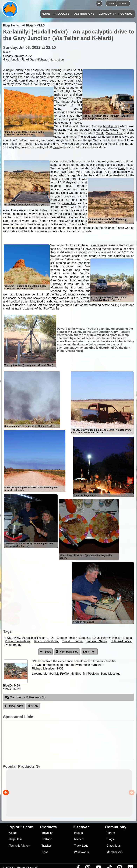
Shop (45, 852)
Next (89, 652)
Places (78, 833)
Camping (84, 638)
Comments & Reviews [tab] (25, 697)
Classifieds (114, 846)
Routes (79, 839)
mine (125, 144)
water (114, 130)
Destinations (84, 14)
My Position (91, 674)
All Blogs (28, 26)
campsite (97, 245)
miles (56, 147)
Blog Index (14, 706)
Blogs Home (11, 26)
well (70, 130)
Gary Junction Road (16, 60)
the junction (72, 277)
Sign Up (123, 3)
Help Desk (16, 839)
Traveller (47, 833)
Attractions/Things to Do (38, 638)
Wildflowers (81, 852)
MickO (41, 26)
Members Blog (67, 652)
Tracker (46, 846)
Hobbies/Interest (121, 641)
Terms (13, 846)
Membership (115, 852)
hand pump (111, 126)
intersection (56, 60)
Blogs (110, 839)
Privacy (25, 846)
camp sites (10, 221)
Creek (100, 133)
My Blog (76, 674)
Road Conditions (46, 641)
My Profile (62, 674)
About (13, 833)
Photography (13, 645)
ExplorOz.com (20, 827)
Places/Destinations (18, 641)
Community (107, 14)
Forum (111, 833)
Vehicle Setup (97, 641)
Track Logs (81, 846)
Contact (127, 14)
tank (87, 263)
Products (62, 14)
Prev (45, 652)
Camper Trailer (67, 638)
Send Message (110, 674)
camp (13, 77)
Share (33, 706)
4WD (17, 638)
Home (46, 14)
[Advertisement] (70, 740)
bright (10, 70)
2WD (8, 638)
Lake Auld (69, 203)
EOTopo (47, 839)
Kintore (65, 102)
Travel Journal (72, 641)
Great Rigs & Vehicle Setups (112, 638)
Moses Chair (114, 133)
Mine (79, 172)
